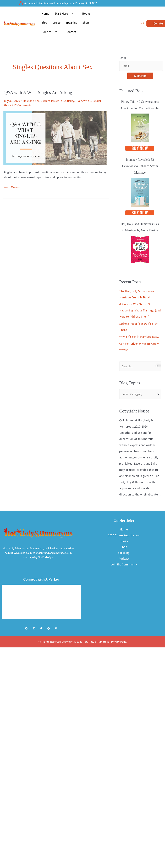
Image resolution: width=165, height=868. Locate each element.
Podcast (124, 559)
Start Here (65, 14)
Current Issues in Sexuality (57, 101)
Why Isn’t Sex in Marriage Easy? (139, 337)
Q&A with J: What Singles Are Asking (38, 93)
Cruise (57, 23)
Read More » (12, 187)
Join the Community (124, 565)
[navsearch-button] (143, 23)
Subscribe (140, 76)
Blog (44, 23)
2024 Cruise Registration (124, 535)
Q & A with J (83, 101)
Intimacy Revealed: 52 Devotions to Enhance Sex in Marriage (140, 166)
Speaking (71, 23)
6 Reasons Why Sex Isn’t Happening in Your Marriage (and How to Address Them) (140, 311)
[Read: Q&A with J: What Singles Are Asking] (55, 138)
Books (86, 13)
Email (123, 58)
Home (45, 13)
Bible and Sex (31, 101)
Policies (50, 32)
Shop (86, 23)
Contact (71, 32)
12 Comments (23, 105)
